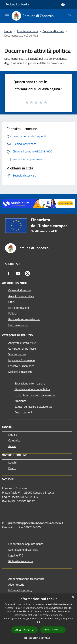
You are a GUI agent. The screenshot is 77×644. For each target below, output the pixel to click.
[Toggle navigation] (7, 16)
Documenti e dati (53, 31)
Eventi (12, 468)
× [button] (73, 597)
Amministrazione (27, 31)
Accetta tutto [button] (25, 630)
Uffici (11, 302)
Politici (12, 313)
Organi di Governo (19, 290)
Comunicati (15, 440)
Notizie (13, 435)
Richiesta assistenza (21, 561)
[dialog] (38, 619)
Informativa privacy (20, 590)
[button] (38, 638)
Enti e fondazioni (19, 308)
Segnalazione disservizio (23, 550)
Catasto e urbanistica (21, 366)
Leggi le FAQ (16, 555)
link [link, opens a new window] (39, 622)
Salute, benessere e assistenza (33, 407)
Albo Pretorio (16, 585)
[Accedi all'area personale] (63, 5)
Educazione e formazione (30, 383)
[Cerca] (69, 16)
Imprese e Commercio (22, 360)
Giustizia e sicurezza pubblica (32, 389)
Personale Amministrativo (24, 319)
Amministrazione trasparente (26, 579)
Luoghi (12, 462)
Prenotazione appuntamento (26, 544)
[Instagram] (27, 273)
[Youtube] (18, 273)
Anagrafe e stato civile (22, 343)
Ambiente (20, 401)
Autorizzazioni (23, 412)
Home (8, 31)
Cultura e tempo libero (22, 348)
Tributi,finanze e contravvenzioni (35, 395)
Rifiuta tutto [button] (53, 630)
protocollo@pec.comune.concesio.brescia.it (36, 523)
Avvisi (12, 446)
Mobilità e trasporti (20, 372)
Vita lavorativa (17, 354)
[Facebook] (9, 273)
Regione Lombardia (17, 4)
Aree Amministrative (21, 296)
